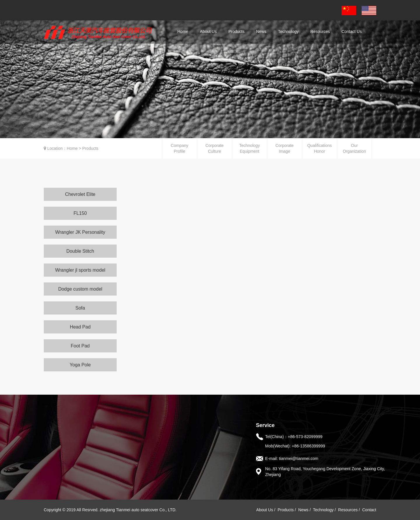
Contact (369, 510)
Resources (348, 510)
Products (286, 510)
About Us (265, 510)
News (303, 510)
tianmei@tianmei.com (299, 458)
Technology (323, 510)
